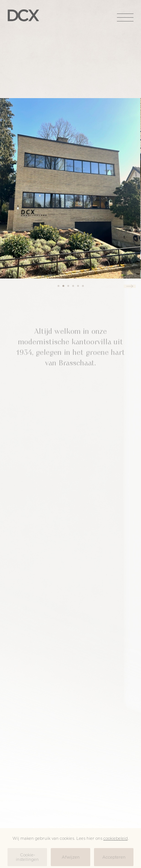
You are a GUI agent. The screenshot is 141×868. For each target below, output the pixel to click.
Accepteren (114, 857)
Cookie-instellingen (27, 857)
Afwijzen (71, 857)
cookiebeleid (116, 838)
